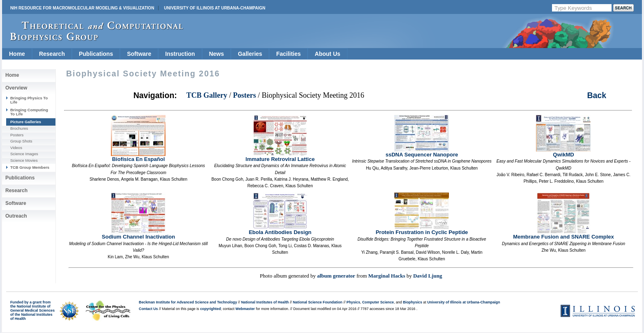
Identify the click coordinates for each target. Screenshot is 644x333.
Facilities (288, 54)
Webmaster (245, 309)
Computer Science (378, 302)
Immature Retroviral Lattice (280, 157)
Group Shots (21, 141)
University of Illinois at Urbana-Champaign (215, 8)
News (217, 54)
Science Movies (24, 160)
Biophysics (413, 302)
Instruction (180, 54)
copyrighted (210, 309)
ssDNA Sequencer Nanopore (422, 152)
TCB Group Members (30, 167)
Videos (16, 148)
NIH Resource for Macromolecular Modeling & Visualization (82, 8)
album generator (336, 276)
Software (139, 54)
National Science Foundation (318, 302)
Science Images (24, 154)
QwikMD (563, 152)
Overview (16, 88)
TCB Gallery (207, 95)
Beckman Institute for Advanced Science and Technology (188, 302)
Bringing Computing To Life (29, 112)
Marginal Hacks (387, 276)
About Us (327, 54)
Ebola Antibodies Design (280, 230)
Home (17, 54)
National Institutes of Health (265, 302)
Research (52, 54)
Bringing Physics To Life (29, 100)
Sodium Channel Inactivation (138, 234)
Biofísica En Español (138, 157)
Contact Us (148, 309)
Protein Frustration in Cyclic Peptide (422, 230)
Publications (96, 54)
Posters (17, 135)
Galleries (250, 54)
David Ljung (428, 276)
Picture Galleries (26, 122)
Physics (353, 302)
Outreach (16, 216)
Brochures (19, 128)
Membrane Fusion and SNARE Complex (563, 234)
